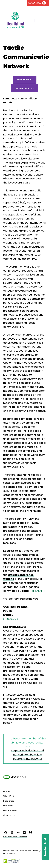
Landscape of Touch (24, 88)
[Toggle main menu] (34, 20)
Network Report (25, 80)
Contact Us (9, 815)
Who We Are (10, 796)
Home (6, 791)
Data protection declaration (15, 837)
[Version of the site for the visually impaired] (38, 3)
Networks (8, 806)
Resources (9, 801)
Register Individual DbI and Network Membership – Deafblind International (27, 755)
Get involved (10, 811)
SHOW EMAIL (37, 591)
